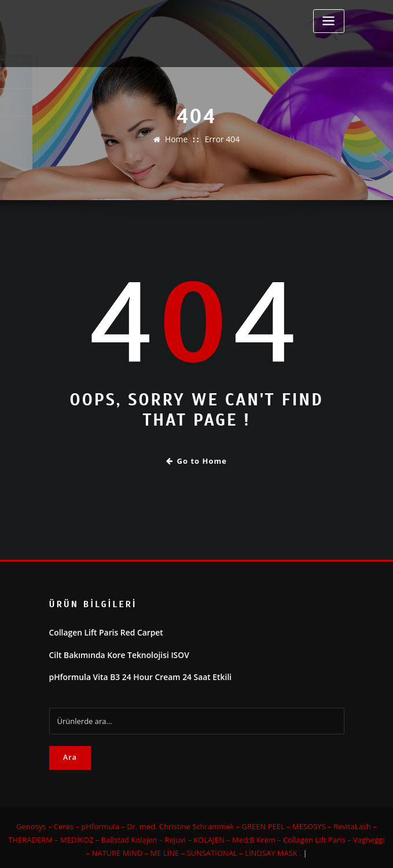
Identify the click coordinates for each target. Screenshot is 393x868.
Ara (70, 753)
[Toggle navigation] (329, 21)
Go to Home (197, 460)
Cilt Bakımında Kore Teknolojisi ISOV (115, 652)
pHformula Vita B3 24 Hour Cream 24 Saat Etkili (135, 673)
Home (177, 139)
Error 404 (221, 139)
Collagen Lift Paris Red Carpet (103, 631)
